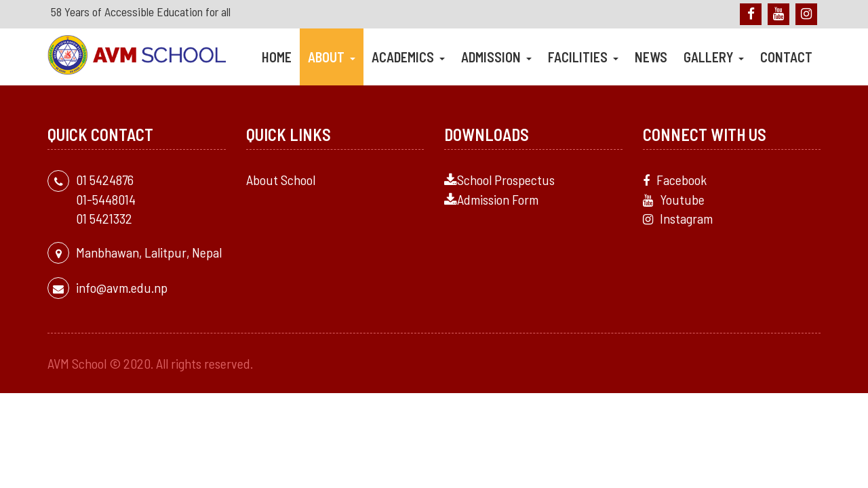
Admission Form (491, 199)
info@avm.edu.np (122, 287)
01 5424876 (105, 180)
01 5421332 (104, 218)
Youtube (674, 199)
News (651, 57)
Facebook (675, 180)
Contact (786, 57)
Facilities (583, 57)
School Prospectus (499, 180)
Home (277, 57)
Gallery (714, 57)
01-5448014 (106, 199)
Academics (408, 57)
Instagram (678, 218)
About (332, 57)
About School (281, 180)
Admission (496, 57)
